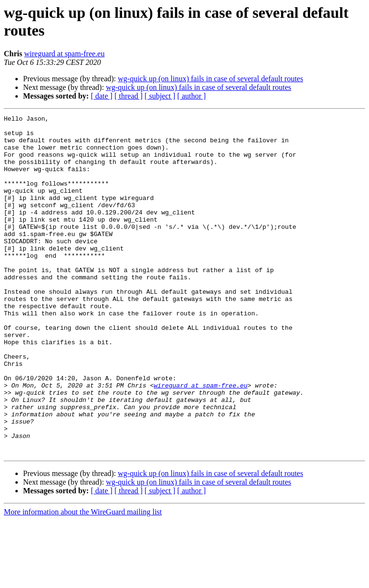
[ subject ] (160, 96)
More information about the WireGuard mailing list (83, 580)
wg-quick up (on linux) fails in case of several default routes (210, 79)
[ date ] (102, 96)
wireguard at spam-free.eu (64, 54)
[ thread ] (129, 96)
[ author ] (192, 96)
